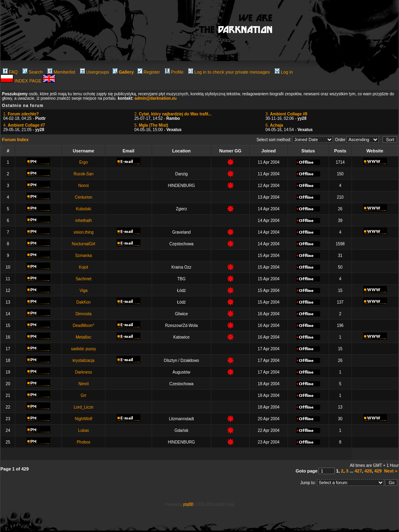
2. (173, 114)
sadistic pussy (84, 349)
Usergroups (95, 72)
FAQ (10, 72)
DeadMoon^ (84, 326)
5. (151, 125)
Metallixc (83, 337)
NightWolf (83, 419)
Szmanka (84, 256)
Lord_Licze (83, 407)
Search (33, 72)
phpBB (188, 504)
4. (24, 125)
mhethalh (83, 221)
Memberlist (61, 72)
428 (368, 471)
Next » (391, 471)
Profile (174, 72)
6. (274, 125)
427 (358, 471)
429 (378, 471)
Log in (284, 72)
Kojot (83, 267)
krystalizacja (83, 360)
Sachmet (83, 279)
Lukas (83, 430)
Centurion (83, 197)
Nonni (84, 186)
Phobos (84, 442)
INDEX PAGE (28, 81)
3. (286, 114)
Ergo (83, 162)
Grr (83, 395)
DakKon (84, 302)
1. (21, 114)
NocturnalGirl (83, 244)
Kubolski (84, 209)
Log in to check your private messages (229, 72)
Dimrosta (84, 314)
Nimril (84, 384)
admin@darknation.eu (155, 98)
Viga (84, 291)
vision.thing (84, 232)
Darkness (84, 372)
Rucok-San (83, 174)
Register (149, 72)
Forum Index (15, 140)
